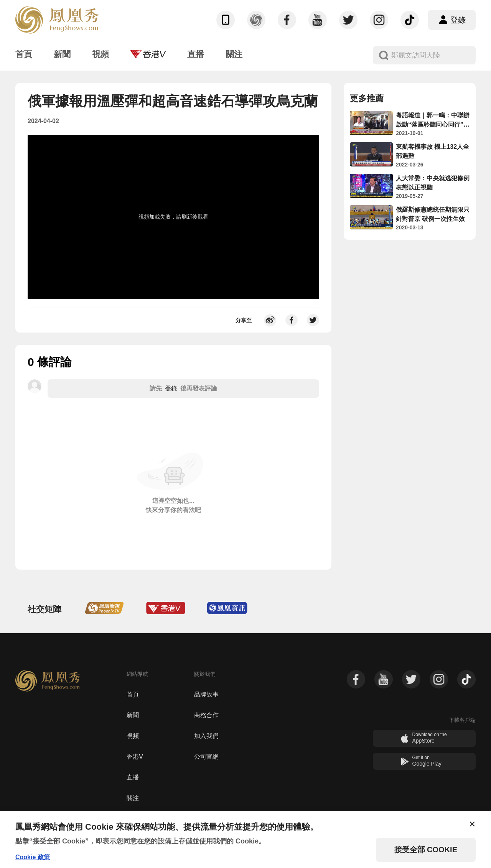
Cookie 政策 (33, 857)
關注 (133, 798)
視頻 (133, 736)
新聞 (133, 715)
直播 (133, 777)
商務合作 (206, 715)
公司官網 (206, 757)
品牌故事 (206, 694)
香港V (135, 757)
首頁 (133, 694)
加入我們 (206, 736)
